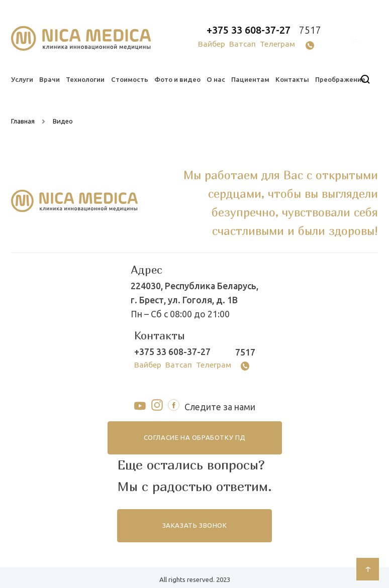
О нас (216, 80)
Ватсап (242, 44)
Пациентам (250, 80)
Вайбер (212, 44)
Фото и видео (177, 80)
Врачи (50, 80)
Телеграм (277, 44)
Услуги (22, 80)
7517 (310, 30)
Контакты (292, 80)
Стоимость (130, 80)
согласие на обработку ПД (194, 438)
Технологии (85, 80)
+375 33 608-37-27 (249, 30)
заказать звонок (194, 525)
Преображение (340, 80)
